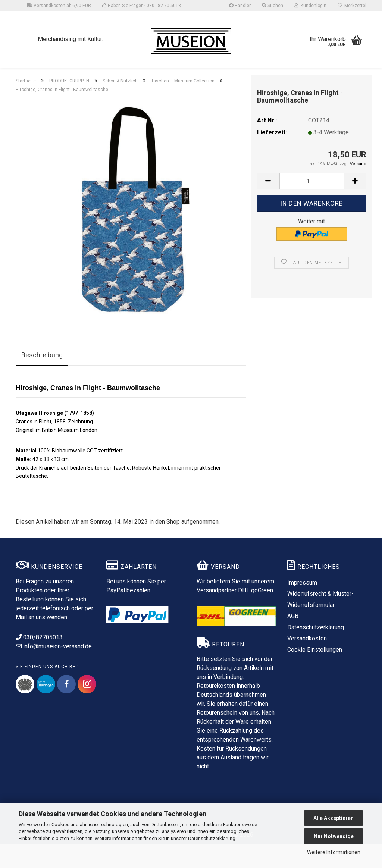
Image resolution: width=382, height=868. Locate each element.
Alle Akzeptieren (334, 818)
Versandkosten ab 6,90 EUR (59, 6)
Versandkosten (307, 663)
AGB (293, 640)
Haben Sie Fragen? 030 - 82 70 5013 (142, 6)
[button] (268, 205)
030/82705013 (39, 662)
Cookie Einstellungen (315, 674)
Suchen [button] (273, 6)
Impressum (302, 607)
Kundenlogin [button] (310, 6)
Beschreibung (42, 379)
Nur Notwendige (334, 836)
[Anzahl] (312, 205)
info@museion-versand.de (54, 670)
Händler (240, 6)
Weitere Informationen (334, 852)
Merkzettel (352, 6)
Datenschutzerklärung (212, 838)
